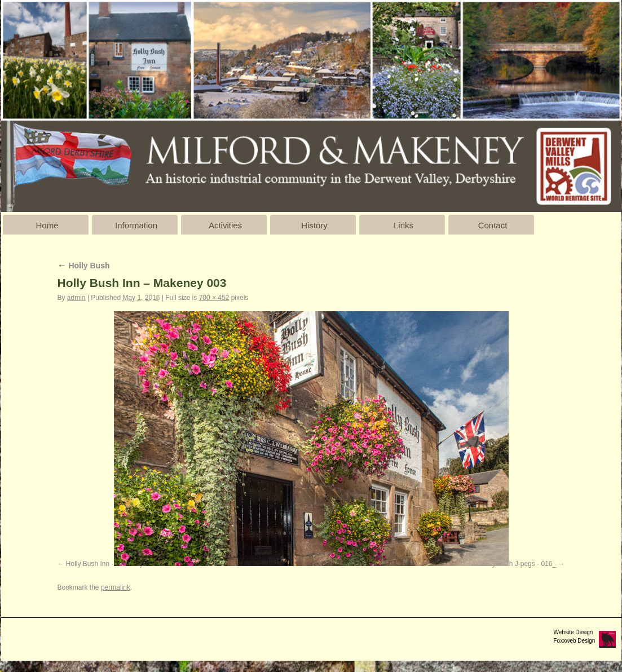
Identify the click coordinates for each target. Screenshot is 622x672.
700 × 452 (214, 298)
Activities (225, 225)
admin (76, 298)
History (314, 225)
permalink (116, 587)
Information (136, 225)
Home (47, 225)
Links (403, 225)
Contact (493, 225)
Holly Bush (84, 266)
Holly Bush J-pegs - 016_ (518, 564)
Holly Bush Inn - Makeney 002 (111, 564)
